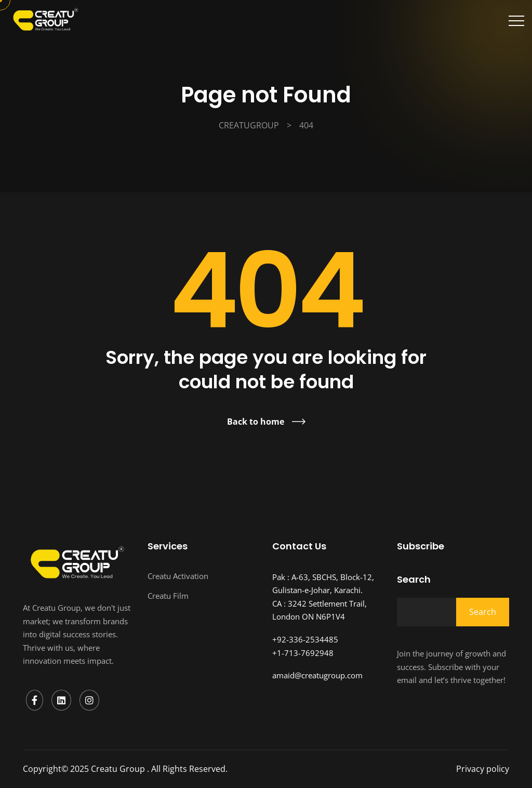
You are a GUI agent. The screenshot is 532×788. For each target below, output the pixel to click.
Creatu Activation (178, 576)
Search (414, 580)
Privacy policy (483, 769)
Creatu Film (168, 596)
